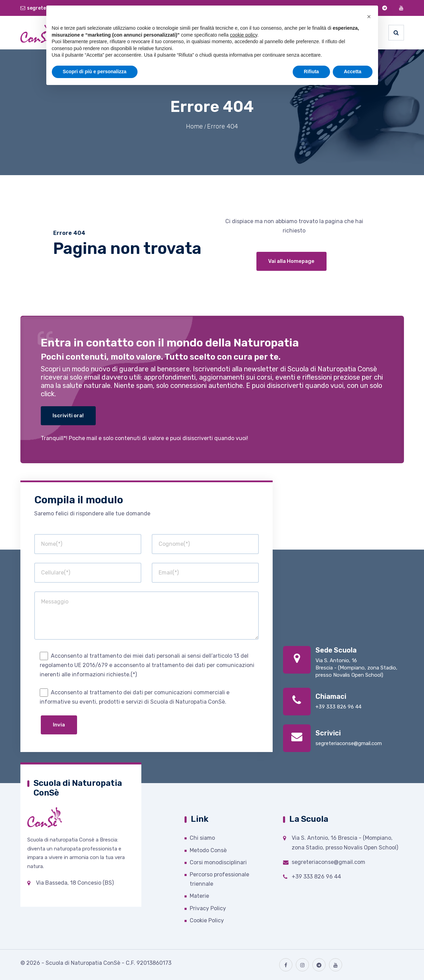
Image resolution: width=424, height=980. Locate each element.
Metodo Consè (208, 850)
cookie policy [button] (243, 35)
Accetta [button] (353, 72)
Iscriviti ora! (69, 416)
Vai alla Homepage (291, 261)
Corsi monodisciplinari (218, 862)
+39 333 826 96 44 (338, 707)
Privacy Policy (208, 908)
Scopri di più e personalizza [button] (95, 72)
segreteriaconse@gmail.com (349, 743)
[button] (369, 17)
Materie (199, 896)
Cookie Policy (207, 920)
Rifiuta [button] (311, 72)
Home (194, 126)
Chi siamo (202, 838)
